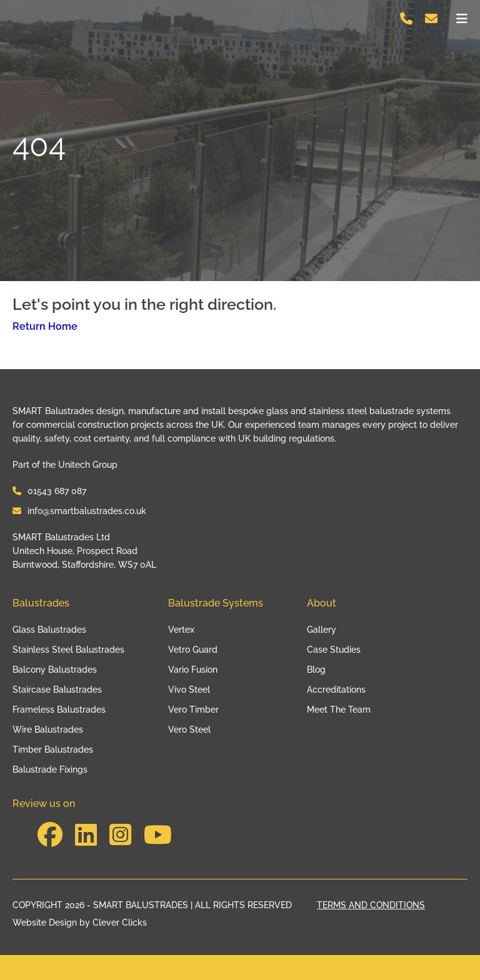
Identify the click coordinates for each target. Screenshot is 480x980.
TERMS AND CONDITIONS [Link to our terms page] (371, 905)
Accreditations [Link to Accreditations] (336, 690)
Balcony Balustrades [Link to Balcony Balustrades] (55, 670)
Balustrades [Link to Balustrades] (41, 603)
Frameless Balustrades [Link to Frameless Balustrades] (59, 710)
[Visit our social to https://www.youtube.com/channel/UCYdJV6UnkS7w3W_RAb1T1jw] (158, 835)
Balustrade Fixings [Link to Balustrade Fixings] (50, 770)
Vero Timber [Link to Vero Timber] (193, 710)
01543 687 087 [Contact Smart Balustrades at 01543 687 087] (49, 491)
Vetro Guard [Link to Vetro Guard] (193, 650)
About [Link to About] (322, 603)
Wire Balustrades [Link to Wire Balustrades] (48, 730)
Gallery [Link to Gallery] (322, 630)
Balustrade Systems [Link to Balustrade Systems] (216, 603)
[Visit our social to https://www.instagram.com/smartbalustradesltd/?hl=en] (120, 835)
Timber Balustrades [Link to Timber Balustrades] (53, 750)
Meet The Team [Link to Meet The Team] (339, 710)
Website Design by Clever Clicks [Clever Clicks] (80, 923)
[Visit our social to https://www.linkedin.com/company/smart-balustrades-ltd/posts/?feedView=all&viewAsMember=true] (86, 835)
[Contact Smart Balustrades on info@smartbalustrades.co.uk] (431, 20)
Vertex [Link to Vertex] (181, 630)
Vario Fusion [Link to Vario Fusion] (193, 670)
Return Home (45, 326)
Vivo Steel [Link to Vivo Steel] (189, 690)
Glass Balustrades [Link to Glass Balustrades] (49, 630)
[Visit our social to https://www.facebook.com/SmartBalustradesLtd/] (50, 835)
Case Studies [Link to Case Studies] (334, 650)
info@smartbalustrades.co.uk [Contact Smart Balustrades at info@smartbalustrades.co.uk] (79, 511)
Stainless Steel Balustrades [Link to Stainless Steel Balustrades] (68, 650)
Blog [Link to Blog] (316, 670)
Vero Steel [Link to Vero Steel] (189, 730)
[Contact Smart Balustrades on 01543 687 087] (406, 20)
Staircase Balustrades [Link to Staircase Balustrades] (57, 690)
